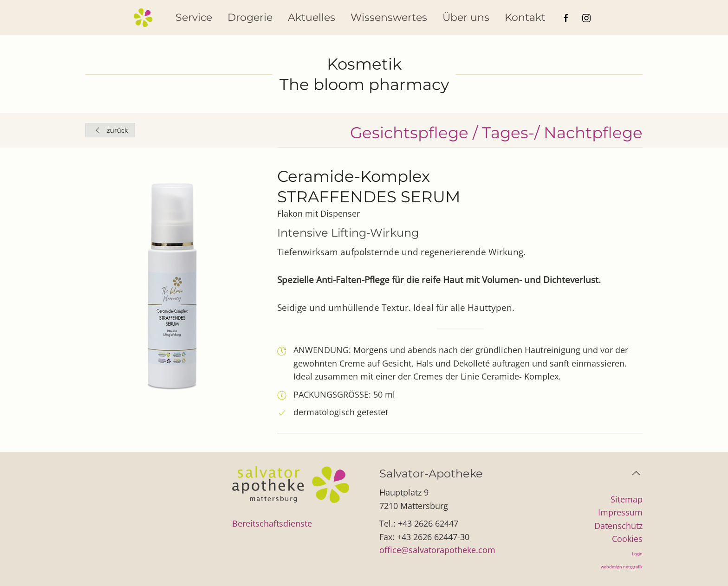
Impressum (620, 512)
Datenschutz (618, 526)
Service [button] (194, 17)
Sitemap (627, 499)
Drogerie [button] (250, 17)
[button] (636, 473)
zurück (110, 130)
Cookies (627, 539)
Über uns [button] (466, 17)
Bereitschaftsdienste (272, 523)
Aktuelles (312, 17)
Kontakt (525, 17)
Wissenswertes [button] (389, 17)
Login (637, 554)
